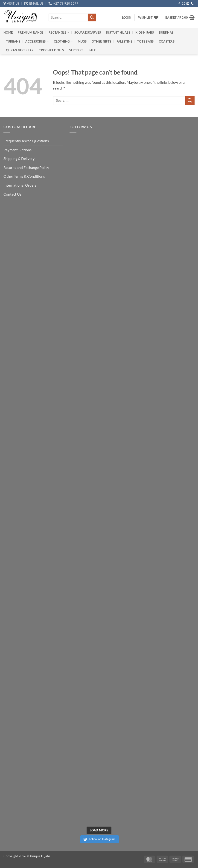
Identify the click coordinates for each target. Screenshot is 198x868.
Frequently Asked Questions (26, 141)
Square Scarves (88, 32)
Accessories (37, 42)
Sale (92, 50)
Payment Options (17, 150)
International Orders (20, 185)
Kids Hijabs (145, 32)
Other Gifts (101, 41)
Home (8, 32)
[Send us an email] (188, 4)
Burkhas (166, 32)
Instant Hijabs (118, 32)
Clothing (63, 42)
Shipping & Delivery (19, 158)
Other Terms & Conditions (24, 176)
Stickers (76, 50)
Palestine (124, 41)
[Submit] (92, 17)
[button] (127, 17)
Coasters (167, 41)
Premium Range (31, 32)
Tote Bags (145, 41)
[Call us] (192, 4)
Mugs (82, 41)
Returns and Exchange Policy (26, 167)
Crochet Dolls (51, 50)
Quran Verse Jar (20, 50)
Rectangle (59, 32)
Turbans (13, 41)
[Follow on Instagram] (183, 4)
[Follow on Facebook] (179, 4)
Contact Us (12, 194)
